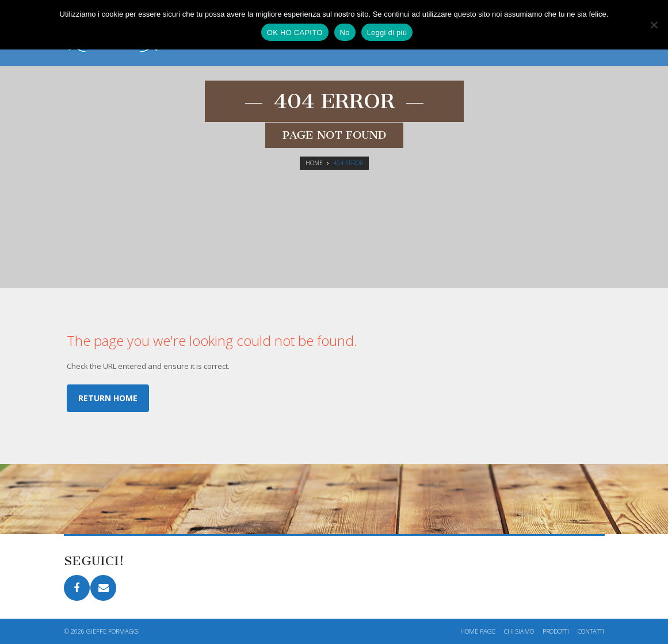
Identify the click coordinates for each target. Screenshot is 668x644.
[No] (654, 25)
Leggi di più (387, 33)
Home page (478, 631)
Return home (108, 398)
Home (314, 163)
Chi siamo (519, 631)
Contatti (591, 631)
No (345, 33)
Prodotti (556, 631)
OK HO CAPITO (295, 33)
